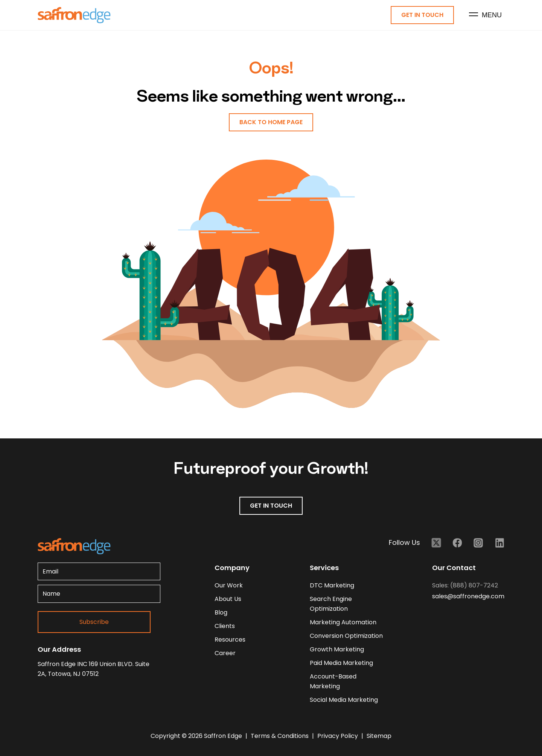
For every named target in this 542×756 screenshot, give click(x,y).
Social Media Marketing (344, 700)
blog (221, 612)
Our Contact (454, 568)
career (225, 653)
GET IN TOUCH (271, 506)
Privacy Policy (338, 736)
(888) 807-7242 (474, 585)
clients (225, 626)
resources (230, 640)
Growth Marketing (337, 649)
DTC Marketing (332, 585)
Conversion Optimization (346, 636)
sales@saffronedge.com (468, 596)
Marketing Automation (343, 622)
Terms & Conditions (280, 736)
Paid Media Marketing (341, 663)
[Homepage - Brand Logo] (74, 15)
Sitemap (379, 736)
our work (229, 585)
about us (228, 599)
